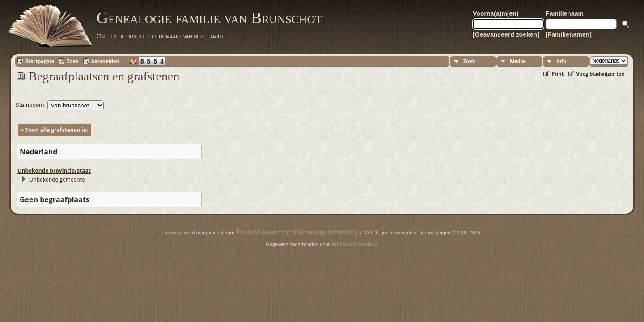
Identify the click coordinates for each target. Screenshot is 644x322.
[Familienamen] (569, 34)
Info (561, 61)
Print (557, 74)
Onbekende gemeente (57, 180)
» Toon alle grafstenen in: (54, 130)
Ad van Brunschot (354, 244)
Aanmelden (105, 61)
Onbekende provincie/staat (54, 171)
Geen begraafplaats (55, 199)
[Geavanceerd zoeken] (506, 34)
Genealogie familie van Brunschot (209, 18)
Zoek (73, 61)
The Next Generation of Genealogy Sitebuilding (297, 232)
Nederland (39, 152)
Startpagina (40, 61)
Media (517, 61)
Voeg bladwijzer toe (600, 74)
